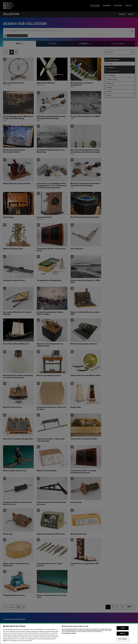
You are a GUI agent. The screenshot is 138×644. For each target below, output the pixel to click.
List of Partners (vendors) (69, 637)
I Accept (123, 631)
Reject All (123, 637)
